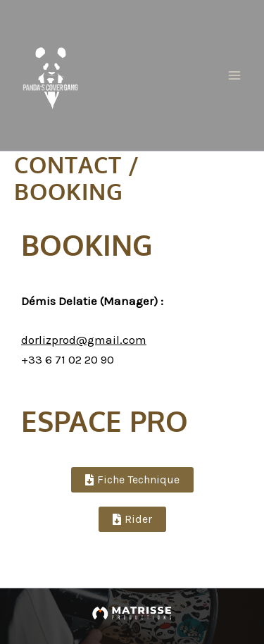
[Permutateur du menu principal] (234, 75)
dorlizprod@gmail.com (84, 340)
